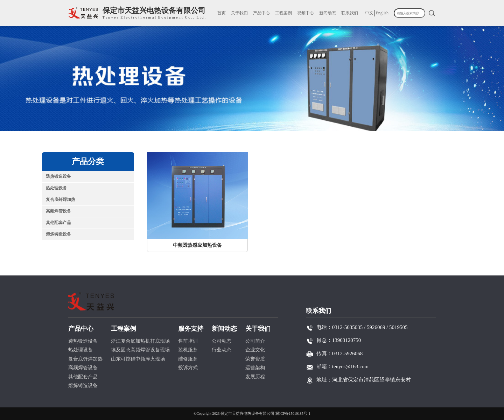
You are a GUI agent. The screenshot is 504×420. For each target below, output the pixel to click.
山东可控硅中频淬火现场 (138, 359)
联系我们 (350, 13)
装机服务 (188, 350)
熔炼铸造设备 (58, 234)
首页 (222, 13)
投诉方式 (188, 368)
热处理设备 (56, 188)
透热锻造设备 (58, 176)
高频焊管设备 (58, 211)
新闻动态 (328, 13)
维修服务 (188, 359)
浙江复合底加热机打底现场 (140, 341)
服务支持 (191, 329)
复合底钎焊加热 (61, 199)
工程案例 (283, 13)
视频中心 (306, 13)
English (382, 13)
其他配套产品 (58, 223)
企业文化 (255, 350)
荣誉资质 (255, 359)
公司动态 (222, 341)
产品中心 (261, 13)
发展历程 (255, 377)
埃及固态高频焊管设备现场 (140, 350)
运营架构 (255, 368)
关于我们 (239, 13)
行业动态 (222, 350)
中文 (369, 13)
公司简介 (255, 341)
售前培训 (188, 341)
